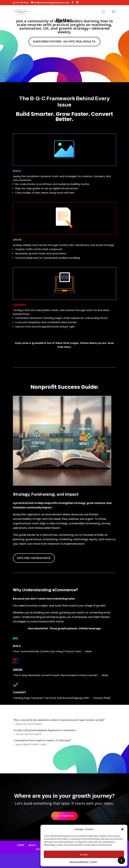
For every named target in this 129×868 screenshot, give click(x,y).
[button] (122, 829)
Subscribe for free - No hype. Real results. (64, 42)
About (32, 845)
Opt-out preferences (79, 862)
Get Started (64, 816)
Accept (84, 854)
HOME (21, 845)
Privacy (94, 862)
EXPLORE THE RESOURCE (34, 558)
